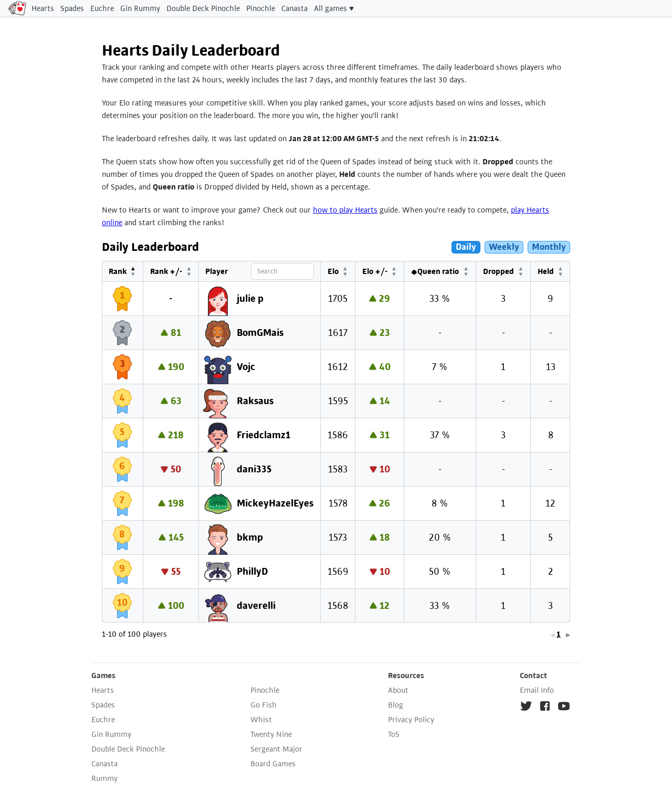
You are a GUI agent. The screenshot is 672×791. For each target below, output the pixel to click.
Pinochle (261, 8)
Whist (261, 720)
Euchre (102, 8)
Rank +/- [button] (165, 271)
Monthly (549, 247)
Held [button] (546, 271)
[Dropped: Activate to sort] (505, 271)
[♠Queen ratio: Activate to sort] (443, 271)
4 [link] (528, 634)
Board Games (273, 764)
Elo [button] (338, 271)
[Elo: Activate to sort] (343, 271)
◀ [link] (496, 635)
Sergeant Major (276, 749)
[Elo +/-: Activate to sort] (384, 271)
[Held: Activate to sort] (551, 271)
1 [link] (502, 634)
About (398, 690)
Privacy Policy (411, 720)
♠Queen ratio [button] (438, 271)
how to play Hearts (345, 210)
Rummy (104, 778)
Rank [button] (117, 271)
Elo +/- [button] (379, 271)
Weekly (504, 247)
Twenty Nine (271, 734)
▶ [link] (568, 635)
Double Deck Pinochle (203, 8)
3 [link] (519, 634)
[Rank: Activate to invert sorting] (122, 271)
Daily (466, 247)
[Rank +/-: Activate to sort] (170, 271)
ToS (394, 734)
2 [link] (511, 634)
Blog (396, 705)
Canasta (295, 8)
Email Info (537, 690)
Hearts (43, 8)
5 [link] (536, 634)
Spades (72, 8)
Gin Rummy (140, 8)
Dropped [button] (500, 271)
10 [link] (556, 634)
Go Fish (264, 705)
